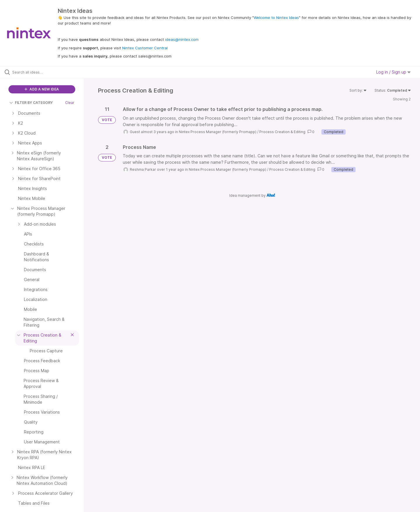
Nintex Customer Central (145, 48)
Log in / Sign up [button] (393, 72)
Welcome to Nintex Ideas (276, 18)
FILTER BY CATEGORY (31, 103)
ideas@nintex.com (182, 39)
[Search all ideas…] (49, 72)
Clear (70, 103)
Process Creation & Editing (282, 132)
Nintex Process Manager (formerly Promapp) (218, 132)
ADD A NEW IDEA (42, 89)
